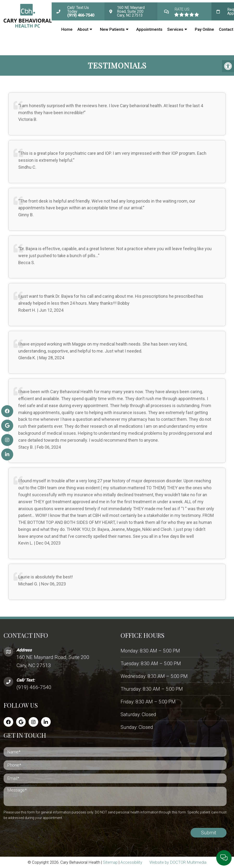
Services (175, 29)
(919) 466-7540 (34, 687)
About (83, 29)
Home (67, 29)
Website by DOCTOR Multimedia (178, 862)
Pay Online (204, 29)
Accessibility (131, 862)
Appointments (149, 29)
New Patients (112, 29)
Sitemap (110, 862)
